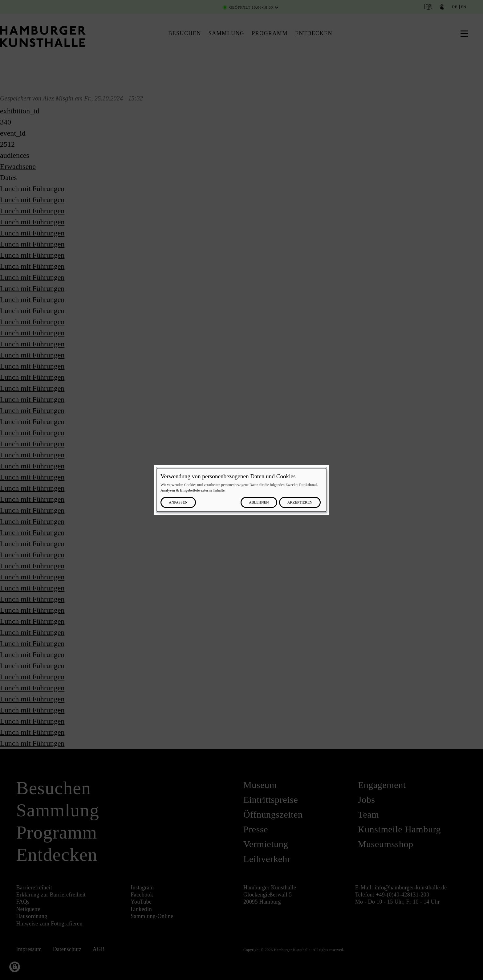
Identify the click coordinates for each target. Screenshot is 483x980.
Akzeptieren (300, 503)
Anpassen (178, 503)
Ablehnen (259, 503)
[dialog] (241, 490)
